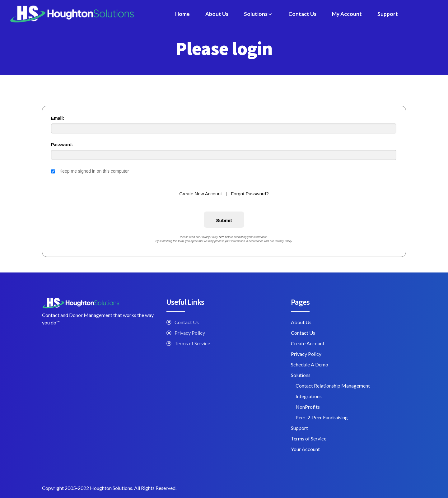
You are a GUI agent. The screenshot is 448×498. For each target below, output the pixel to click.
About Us (217, 14)
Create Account (308, 343)
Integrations (309, 396)
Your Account (305, 449)
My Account (347, 14)
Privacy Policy (190, 333)
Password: (62, 145)
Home (182, 14)
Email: (58, 118)
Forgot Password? (250, 194)
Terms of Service (192, 343)
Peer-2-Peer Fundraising (322, 417)
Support (388, 14)
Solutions (258, 14)
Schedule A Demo (310, 364)
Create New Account (201, 194)
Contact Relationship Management (333, 386)
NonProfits (308, 407)
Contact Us (302, 14)
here (222, 237)
